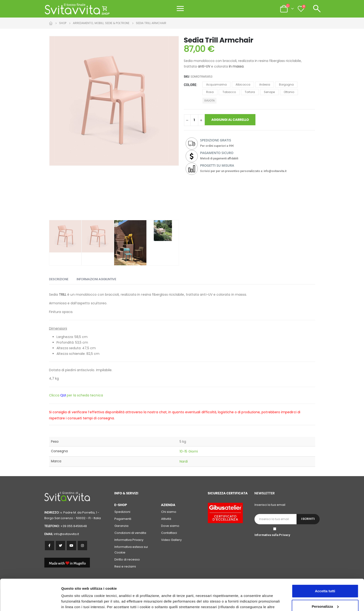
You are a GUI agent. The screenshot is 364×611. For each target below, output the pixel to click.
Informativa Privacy (129, 540)
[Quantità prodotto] (194, 120)
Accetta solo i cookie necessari (325, 592)
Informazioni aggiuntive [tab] (96, 279)
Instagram (82, 546)
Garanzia (121, 526)
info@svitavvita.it (66, 534)
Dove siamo (170, 526)
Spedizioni (122, 512)
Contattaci (169, 533)
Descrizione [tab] (59, 279)
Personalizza (72, 602)
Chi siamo (169, 512)
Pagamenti (123, 519)
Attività (166, 519)
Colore (190, 85)
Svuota (209, 101)
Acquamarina (216, 84)
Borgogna (286, 84)
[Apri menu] (180, 9)
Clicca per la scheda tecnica (76, 395)
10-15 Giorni (189, 451)
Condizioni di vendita (130, 533)
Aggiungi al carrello (230, 120)
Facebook (49, 546)
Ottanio (289, 92)
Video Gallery (171, 540)
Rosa (210, 92)
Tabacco (229, 92)
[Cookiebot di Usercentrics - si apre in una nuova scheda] (30, 602)
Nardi (184, 461)
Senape (269, 92)
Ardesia (265, 84)
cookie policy (256, 589)
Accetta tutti (325, 562)
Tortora (250, 92)
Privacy (284, 535)
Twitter (60, 546)
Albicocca (243, 84)
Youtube (71, 546)
